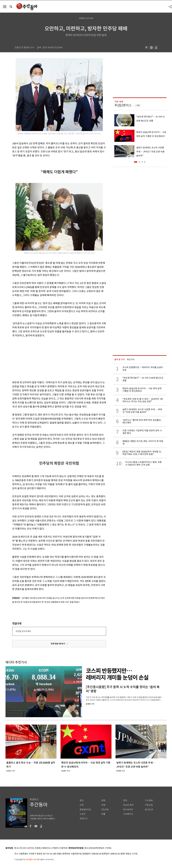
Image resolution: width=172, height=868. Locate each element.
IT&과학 (105, 810)
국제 (103, 805)
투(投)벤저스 (123, 105)
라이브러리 (128, 810)
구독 (138, 106)
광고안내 (149, 810)
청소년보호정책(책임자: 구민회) (98, 848)
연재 (125, 800)
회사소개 (18, 848)
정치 (82, 800)
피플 (103, 814)
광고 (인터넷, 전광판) (32, 848)
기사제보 (149, 800)
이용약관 (63, 848)
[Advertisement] (52, 358)
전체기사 (84, 819)
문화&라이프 (85, 810)
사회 (82, 805)
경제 (103, 800)
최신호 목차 (128, 805)
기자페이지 (128, 814)
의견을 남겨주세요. (23, 631)
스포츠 (83, 814)
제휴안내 (46, 848)
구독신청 (149, 805)
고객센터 (55, 848)
